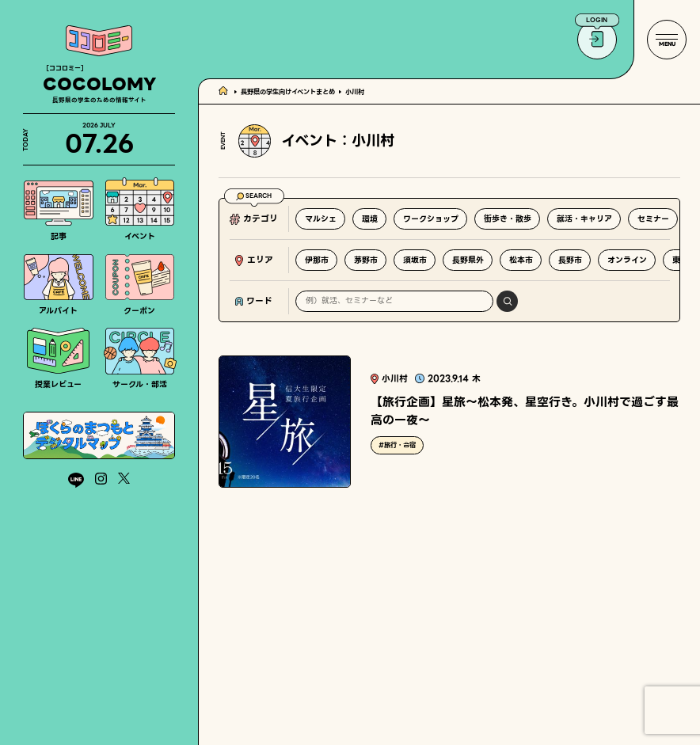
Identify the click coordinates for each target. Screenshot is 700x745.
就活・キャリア (584, 219)
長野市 (570, 260)
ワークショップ (431, 219)
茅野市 (366, 260)
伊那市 (317, 260)
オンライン (627, 260)
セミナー (653, 219)
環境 (370, 219)
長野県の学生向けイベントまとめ (288, 92)
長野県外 (468, 260)
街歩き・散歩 (508, 219)
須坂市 (415, 260)
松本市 (521, 260)
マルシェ (321, 219)
